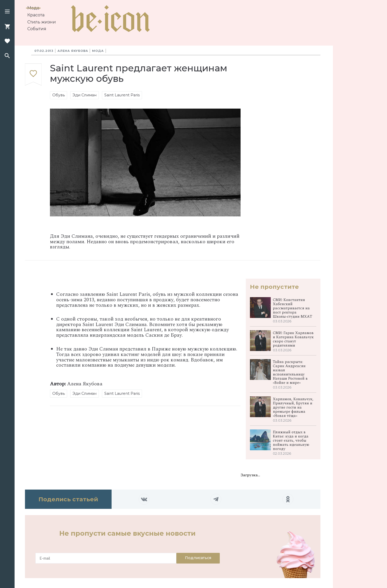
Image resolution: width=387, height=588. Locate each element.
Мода (33, 8)
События (37, 29)
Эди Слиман (85, 95)
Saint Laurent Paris (122, 95)
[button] (7, 12)
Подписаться (198, 558)
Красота (36, 15)
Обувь (59, 95)
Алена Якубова (73, 51)
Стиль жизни (42, 22)
